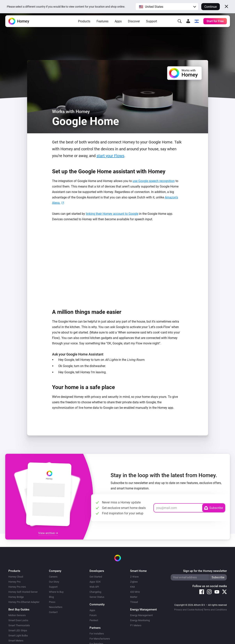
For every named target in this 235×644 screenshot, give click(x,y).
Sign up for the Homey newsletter (205, 571)
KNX (133, 587)
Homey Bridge (16, 597)
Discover (134, 25)
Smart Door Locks (18, 620)
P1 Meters (136, 625)
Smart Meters (16, 641)
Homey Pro (14, 582)
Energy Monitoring (140, 620)
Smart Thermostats (19, 625)
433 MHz (135, 592)
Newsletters (56, 607)
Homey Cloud (16, 577)
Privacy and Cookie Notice (188, 610)
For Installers (97, 634)
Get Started (96, 577)
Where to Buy (56, 592)
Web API (94, 587)
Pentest (94, 620)
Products (84, 25)
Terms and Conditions (215, 610)
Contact (53, 612)
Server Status (97, 597)
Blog (51, 597)
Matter (134, 597)
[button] (167, 7)
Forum (93, 615)
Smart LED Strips (18, 630)
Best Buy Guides (19, 609)
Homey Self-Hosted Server (23, 592)
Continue (211, 7)
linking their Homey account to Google (112, 214)
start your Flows (110, 156)
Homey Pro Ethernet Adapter (24, 602)
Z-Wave (134, 577)
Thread (134, 602)
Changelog (95, 592)
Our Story (54, 582)
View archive (48, 533)
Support (152, 25)
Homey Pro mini (17, 587)
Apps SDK (95, 582)
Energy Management (141, 615)
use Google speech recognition (154, 181)
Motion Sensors (17, 615)
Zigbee (134, 582)
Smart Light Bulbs (18, 636)
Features (102, 25)
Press (52, 602)
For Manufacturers (100, 639)
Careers (53, 577)
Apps (118, 25)
